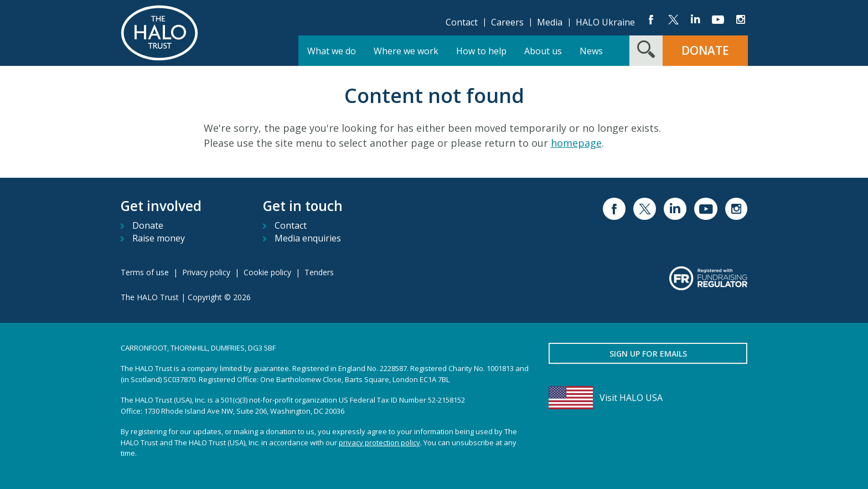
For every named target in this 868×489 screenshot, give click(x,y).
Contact (462, 22)
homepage (576, 143)
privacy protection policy (379, 442)
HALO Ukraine (605, 22)
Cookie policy (267, 272)
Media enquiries (308, 238)
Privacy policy (206, 272)
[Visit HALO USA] (648, 398)
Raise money (159, 238)
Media (550, 22)
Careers (507, 22)
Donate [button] (705, 50)
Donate (148, 225)
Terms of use (145, 272)
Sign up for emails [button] (648, 354)
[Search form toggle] (646, 51)
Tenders (319, 272)
